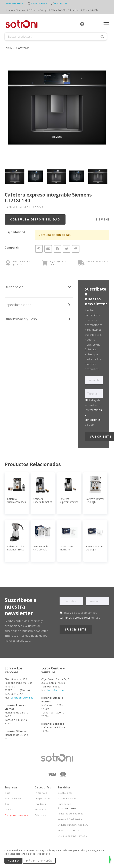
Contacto (9, 810)
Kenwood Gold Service (70, 819)
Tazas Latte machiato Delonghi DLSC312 (66, 551)
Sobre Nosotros (13, 799)
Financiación (64, 804)
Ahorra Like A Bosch (69, 831)
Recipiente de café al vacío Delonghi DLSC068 (41, 551)
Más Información (39, 861)
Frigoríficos (41, 793)
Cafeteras (23, 48)
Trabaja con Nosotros (16, 815)
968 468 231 (62, 3)
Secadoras (40, 810)
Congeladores (42, 799)
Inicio (9, 48)
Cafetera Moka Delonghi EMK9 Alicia (16, 550)
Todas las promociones (70, 814)
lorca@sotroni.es (58, 690)
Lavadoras (40, 804)
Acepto (13, 861)
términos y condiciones (75, 618)
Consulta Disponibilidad (35, 219)
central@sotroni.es (22, 698)
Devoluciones (65, 793)
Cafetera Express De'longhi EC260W (95, 502)
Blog (7, 804)
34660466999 (39, 3)
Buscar (102, 37)
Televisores (41, 815)
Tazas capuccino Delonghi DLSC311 (95, 550)
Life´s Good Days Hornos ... (73, 836)
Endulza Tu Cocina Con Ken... (73, 825)
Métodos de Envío (68, 799)
